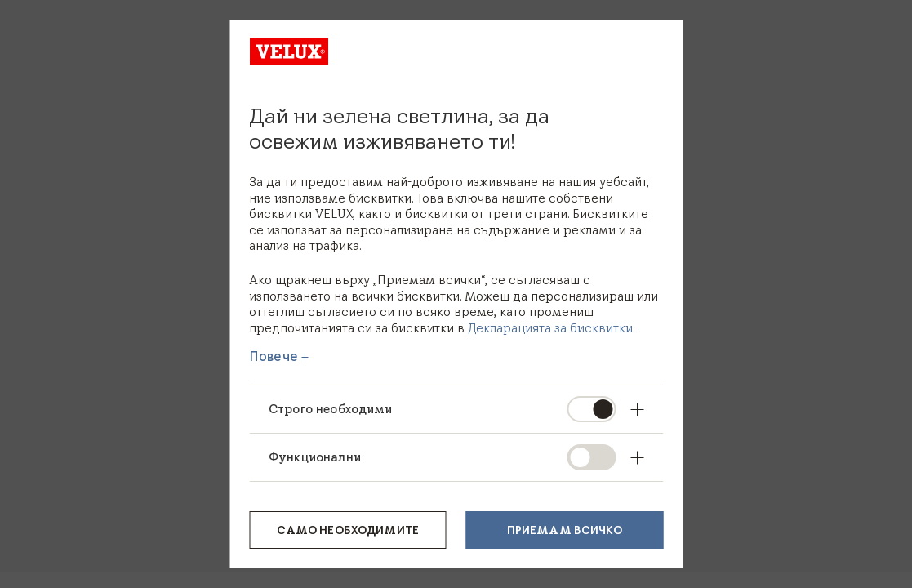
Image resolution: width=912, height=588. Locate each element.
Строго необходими (331, 409)
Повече (274, 356)
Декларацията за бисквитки (550, 328)
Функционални (315, 457)
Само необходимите (348, 530)
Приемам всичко (565, 530)
